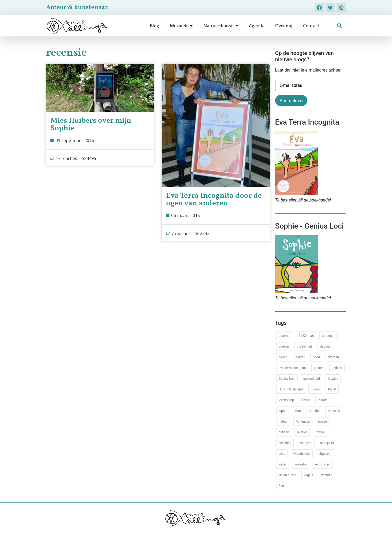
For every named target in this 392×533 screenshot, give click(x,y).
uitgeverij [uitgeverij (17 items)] (325, 454)
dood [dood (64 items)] (316, 357)
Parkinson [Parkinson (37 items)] (303, 422)
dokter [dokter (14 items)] (300, 357)
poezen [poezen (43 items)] (323, 422)
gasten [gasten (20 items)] (319, 368)
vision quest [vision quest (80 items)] (287, 475)
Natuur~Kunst (221, 26)
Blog (154, 26)
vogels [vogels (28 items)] (309, 475)
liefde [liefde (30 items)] (306, 400)
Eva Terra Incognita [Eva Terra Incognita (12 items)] (292, 368)
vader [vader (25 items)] (283, 464)
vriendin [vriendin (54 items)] (327, 475)
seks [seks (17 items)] (282, 454)
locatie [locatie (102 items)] (323, 400)
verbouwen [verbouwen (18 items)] (322, 464)
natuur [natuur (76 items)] (283, 422)
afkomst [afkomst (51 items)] (285, 336)
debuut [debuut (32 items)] (325, 346)
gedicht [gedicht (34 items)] (337, 368)
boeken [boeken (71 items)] (284, 346)
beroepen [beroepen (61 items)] (328, 336)
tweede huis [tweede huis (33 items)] (302, 454)
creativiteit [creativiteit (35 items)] (304, 346)
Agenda (257, 26)
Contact (311, 26)
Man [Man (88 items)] (298, 411)
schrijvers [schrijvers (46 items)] (327, 443)
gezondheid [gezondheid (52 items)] (312, 379)
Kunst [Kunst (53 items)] (332, 389)
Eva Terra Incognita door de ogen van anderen (214, 200)
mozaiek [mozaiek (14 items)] (334, 411)
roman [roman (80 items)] (320, 432)
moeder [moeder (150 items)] (314, 411)
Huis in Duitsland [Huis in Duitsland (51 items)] (291, 389)
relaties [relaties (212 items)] (302, 432)
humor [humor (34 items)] (316, 389)
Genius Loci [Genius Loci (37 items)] (287, 379)
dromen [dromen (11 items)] (333, 357)
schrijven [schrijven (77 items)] (306, 443)
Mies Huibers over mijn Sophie (91, 124)
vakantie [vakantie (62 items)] (300, 464)
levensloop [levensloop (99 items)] (286, 400)
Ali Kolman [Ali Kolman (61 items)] (306, 336)
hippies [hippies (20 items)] (333, 379)
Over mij (284, 26)
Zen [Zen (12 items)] (281, 486)
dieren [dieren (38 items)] (283, 357)
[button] (339, 26)
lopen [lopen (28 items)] (283, 411)
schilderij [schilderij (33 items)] (285, 443)
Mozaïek (181, 26)
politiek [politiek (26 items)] (284, 432)
